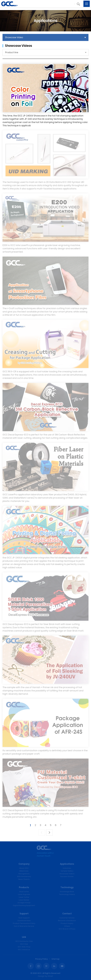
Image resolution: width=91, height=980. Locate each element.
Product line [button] (12, 52)
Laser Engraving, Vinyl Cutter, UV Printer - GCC (9, 4)
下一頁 (49, 833)
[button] (78, 4)
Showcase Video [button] (14, 37)
